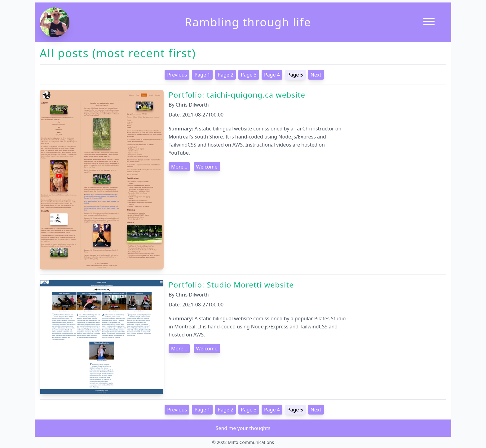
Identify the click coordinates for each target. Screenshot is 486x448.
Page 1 (202, 75)
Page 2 (225, 75)
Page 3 (249, 75)
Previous (177, 75)
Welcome (207, 167)
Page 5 (295, 75)
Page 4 (272, 75)
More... (179, 167)
